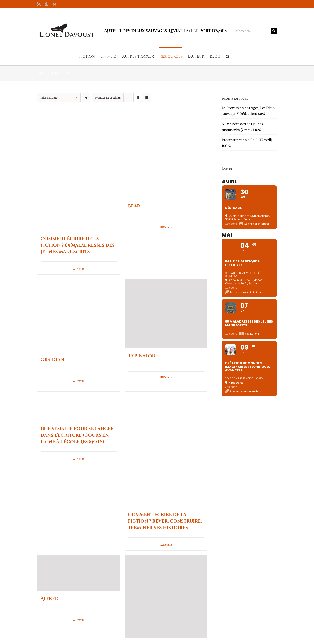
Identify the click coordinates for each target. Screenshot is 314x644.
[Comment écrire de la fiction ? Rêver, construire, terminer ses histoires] (166, 449)
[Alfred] (79, 573)
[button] (228, 56)
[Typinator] (166, 314)
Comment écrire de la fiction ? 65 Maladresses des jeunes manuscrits (78, 245)
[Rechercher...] (250, 31)
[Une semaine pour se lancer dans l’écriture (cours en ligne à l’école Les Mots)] (79, 407)
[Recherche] (274, 31)
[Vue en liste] (146, 98)
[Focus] (166, 597)
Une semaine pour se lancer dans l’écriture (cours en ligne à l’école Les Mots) (77, 435)
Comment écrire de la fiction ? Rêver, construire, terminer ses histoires (165, 521)
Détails (80, 269)
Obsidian (52, 360)
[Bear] (166, 157)
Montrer (108, 98)
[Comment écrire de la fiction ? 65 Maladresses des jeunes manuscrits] (79, 173)
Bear (134, 206)
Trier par (49, 98)
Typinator (142, 356)
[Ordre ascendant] (86, 98)
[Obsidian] (79, 316)
